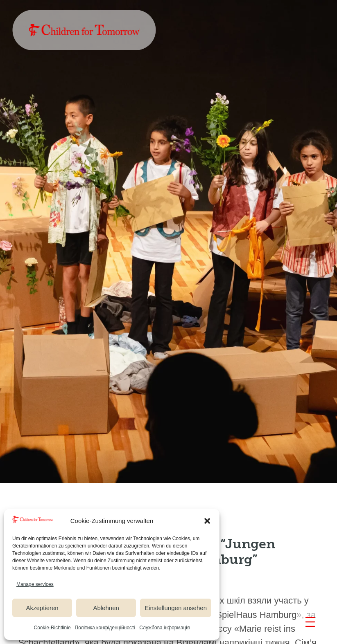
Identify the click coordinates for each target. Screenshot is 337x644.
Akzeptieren (42, 608)
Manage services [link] (35, 584)
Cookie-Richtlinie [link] (52, 628)
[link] (84, 30)
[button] (207, 521)
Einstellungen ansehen (176, 608)
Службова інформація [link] (164, 628)
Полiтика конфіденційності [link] (105, 628)
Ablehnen (106, 608)
